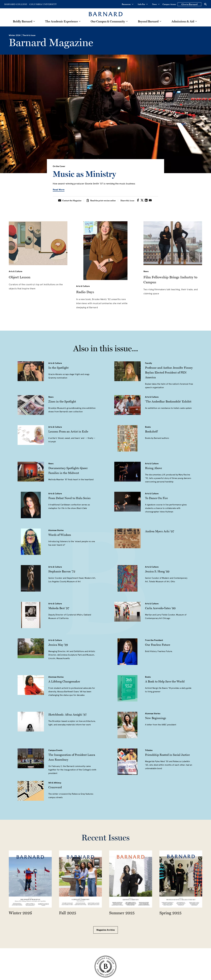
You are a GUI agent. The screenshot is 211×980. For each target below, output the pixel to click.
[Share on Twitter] (142, 201)
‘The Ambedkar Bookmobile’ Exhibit (168, 401)
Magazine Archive (106, 930)
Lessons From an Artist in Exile (68, 431)
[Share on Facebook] (138, 201)
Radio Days (85, 292)
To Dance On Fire (156, 498)
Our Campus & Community (108, 21)
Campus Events (55, 750)
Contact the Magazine (70, 201)
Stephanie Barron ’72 (62, 571)
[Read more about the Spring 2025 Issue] (181, 879)
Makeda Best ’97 (59, 608)
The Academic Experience (61, 21)
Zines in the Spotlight (62, 401)
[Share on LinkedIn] (147, 201)
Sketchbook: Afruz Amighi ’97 (67, 715)
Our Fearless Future (158, 645)
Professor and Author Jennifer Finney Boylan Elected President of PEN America (169, 372)
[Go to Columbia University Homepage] (43, 4)
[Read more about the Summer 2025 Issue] (131, 879)
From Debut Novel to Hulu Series (69, 498)
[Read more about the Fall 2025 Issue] (81, 879)
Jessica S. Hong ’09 (157, 571)
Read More (59, 190)
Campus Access (169, 4)
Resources (128, 4)
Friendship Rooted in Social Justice (167, 755)
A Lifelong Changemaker (64, 681)
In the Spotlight (58, 368)
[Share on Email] (151, 201)
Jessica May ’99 (58, 645)
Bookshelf (151, 431)
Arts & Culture (16, 271)
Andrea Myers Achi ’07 (160, 531)
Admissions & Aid (183, 21)
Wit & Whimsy (55, 783)
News (156, 4)
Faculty (149, 363)
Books (148, 427)
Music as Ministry (84, 174)
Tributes (149, 750)
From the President (154, 640)
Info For (143, 4)
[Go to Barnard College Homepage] (16, 4)
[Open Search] (205, 4)
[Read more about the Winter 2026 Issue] (30, 879)
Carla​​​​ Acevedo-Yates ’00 (160, 608)
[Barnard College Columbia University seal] (105, 967)
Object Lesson (20, 277)
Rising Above (153, 468)
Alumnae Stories (56, 530)
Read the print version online (101, 201)
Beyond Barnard (148, 21)
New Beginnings (156, 718)
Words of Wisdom (60, 535)
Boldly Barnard (23, 21)
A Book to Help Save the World (165, 681)
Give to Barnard (189, 4)
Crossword (55, 787)
